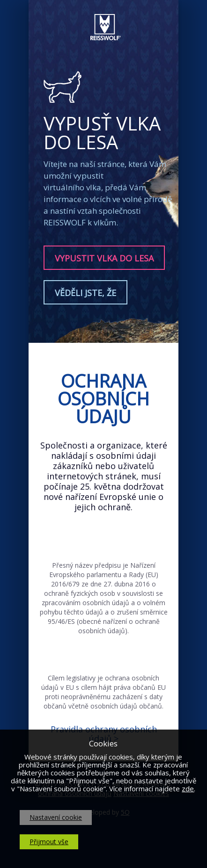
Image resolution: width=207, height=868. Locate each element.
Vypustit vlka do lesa (104, 258)
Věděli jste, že (85, 293)
